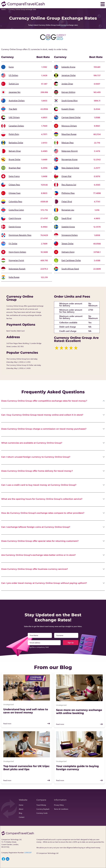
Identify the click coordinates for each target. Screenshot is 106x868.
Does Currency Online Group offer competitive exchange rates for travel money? (44, 401)
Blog (20, 813)
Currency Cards (42, 813)
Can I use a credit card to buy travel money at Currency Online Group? (39, 485)
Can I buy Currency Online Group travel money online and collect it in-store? (42, 415)
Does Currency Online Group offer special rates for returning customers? (40, 541)
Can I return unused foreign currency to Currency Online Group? (36, 457)
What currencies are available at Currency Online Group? (32, 443)
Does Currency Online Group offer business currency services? (35, 569)
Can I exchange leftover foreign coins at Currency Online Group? (36, 527)
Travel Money (41, 805)
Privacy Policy (59, 805)
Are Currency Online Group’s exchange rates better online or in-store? (38, 555)
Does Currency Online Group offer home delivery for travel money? (37, 471)
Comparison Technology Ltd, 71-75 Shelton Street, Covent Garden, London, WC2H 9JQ (11, 843)
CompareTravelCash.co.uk (46, 839)
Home (3, 9)
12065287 (28, 852)
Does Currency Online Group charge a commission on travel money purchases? (44, 429)
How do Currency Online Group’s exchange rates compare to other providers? (43, 513)
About (21, 809)
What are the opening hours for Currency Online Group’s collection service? (42, 499)
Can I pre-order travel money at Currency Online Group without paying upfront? (44, 583)
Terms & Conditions (61, 809)
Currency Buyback (43, 809)
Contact (22, 817)
